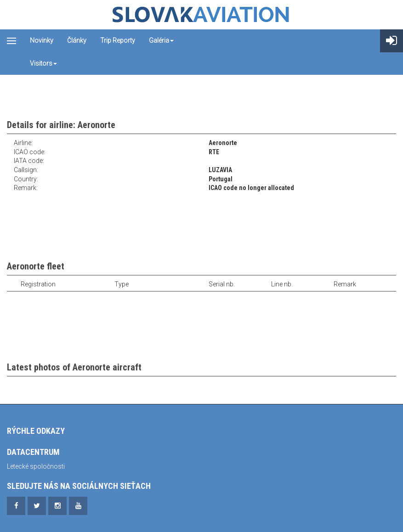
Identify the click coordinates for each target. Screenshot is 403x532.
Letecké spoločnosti (36, 466)
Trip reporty (118, 40)
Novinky (42, 40)
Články (77, 40)
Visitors (43, 63)
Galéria (161, 40)
